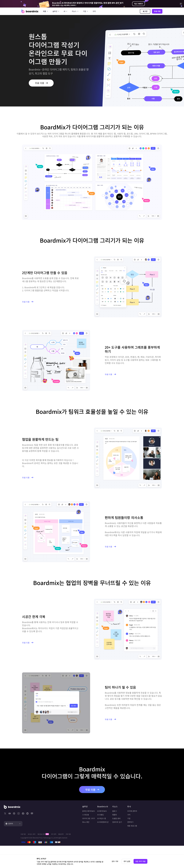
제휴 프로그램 (145, 832)
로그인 (145, 11)
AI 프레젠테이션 (93, 828)
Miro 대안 (64, 828)
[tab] (28, 829)
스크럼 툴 (64, 821)
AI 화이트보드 (92, 817)
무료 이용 (157, 11)
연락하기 (144, 828)
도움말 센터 (118, 824)
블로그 (116, 817)
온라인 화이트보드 (67, 817)
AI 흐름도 (91, 821)
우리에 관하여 (145, 817)
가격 (94, 11)
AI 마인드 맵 (92, 824)
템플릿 (116, 821)
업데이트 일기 (119, 828)
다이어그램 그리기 (67, 824)
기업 (142, 824)
